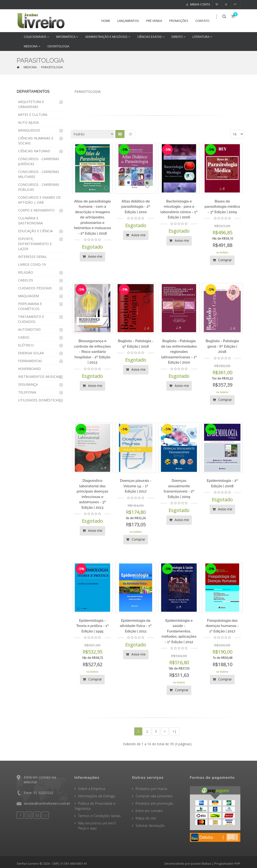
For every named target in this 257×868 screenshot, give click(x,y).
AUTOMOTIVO (29, 329)
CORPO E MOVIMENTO (36, 210)
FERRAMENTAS (30, 361)
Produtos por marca (151, 789)
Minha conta (198, 4)
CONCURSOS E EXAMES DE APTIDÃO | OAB (39, 200)
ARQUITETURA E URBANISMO (31, 104)
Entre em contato (149, 811)
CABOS (24, 337)
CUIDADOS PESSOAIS (35, 288)
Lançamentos (131, 21)
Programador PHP (227, 863)
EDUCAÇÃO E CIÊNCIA (35, 231)
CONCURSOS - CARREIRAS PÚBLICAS (39, 187)
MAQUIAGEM (28, 296)
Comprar (222, 260)
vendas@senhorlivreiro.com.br (47, 803)
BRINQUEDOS (29, 130)
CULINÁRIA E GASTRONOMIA (30, 221)
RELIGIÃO (26, 272)
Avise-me (92, 256)
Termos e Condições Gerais (99, 816)
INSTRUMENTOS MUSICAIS (40, 377)
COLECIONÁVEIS (36, 37)
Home (109, 21)
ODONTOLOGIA (58, 46)
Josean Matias (201, 863)
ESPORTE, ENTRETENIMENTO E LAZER (35, 244)
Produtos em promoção (154, 803)
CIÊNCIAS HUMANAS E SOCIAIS (36, 141)
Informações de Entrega (96, 796)
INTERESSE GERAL (32, 257)
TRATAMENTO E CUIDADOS (31, 319)
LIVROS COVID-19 (32, 264)
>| (174, 731)
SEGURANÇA (28, 384)
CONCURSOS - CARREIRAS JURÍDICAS (39, 161)
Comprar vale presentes (154, 796)
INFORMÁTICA (67, 37)
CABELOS (26, 280)
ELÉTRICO (26, 345)
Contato (205, 21)
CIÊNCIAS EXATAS (151, 37)
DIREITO (178, 37)
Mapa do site (146, 818)
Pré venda (157, 21)
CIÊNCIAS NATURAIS (34, 151)
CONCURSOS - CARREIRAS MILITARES (39, 174)
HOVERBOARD (30, 369)
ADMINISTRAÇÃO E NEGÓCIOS (108, 37)
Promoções (182, 21)
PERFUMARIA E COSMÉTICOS (30, 306)
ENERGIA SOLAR (31, 353)
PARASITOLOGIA (52, 67)
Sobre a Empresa (91, 789)
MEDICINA (32, 46)
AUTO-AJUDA (28, 122)
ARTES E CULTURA (33, 115)
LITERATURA (202, 37)
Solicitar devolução (150, 826)
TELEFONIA (27, 392)
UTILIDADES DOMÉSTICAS (39, 400)
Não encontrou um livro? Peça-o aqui (95, 826)
